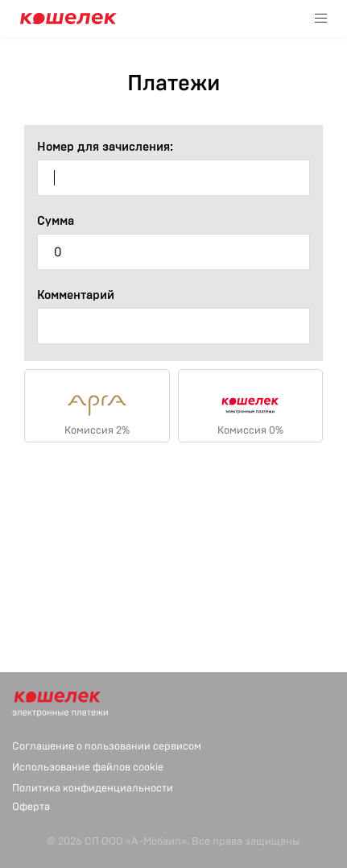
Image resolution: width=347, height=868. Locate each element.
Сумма (56, 221)
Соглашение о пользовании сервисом (107, 746)
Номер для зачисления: (105, 147)
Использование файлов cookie (88, 767)
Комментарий (76, 295)
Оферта (31, 807)
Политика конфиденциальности (93, 788)
